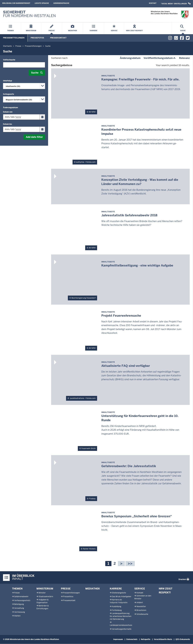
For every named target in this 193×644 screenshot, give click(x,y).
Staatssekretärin (46, 597)
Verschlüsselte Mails (163, 639)
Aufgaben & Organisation (43, 601)
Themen (17, 589)
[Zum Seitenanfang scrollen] (187, 638)
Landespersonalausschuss (121, 625)
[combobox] (24, 86)
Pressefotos (37, 38)
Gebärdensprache (61, 3)
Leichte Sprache (42, 3)
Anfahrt (140, 603)
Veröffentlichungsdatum (160, 58)
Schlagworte (9, 94)
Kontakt (153, 3)
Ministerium (45, 589)
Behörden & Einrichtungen (43, 607)
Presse (66, 589)
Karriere (116, 589)
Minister (42, 593)
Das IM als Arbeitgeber (122, 597)
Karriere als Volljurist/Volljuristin (119, 601)
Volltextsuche (9, 60)
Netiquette (146, 639)
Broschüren (141, 610)
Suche (35, 73)
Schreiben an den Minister (143, 597)
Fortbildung (117, 610)
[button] (176, 4)
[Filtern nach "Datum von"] (21, 117)
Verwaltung (19, 608)
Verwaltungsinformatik (122, 629)
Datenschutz (132, 639)
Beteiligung (19, 604)
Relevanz (184, 58)
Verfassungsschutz (22, 600)
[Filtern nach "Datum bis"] (21, 129)
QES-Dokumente (183, 639)
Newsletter (141, 606)
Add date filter (34, 137)
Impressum (118, 639)
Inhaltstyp (7, 81)
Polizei (17, 593)
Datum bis (7, 124)
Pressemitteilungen (14, 38)
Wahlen (17, 616)
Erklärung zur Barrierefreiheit (16, 3)
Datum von (8, 112)
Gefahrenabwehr (21, 597)
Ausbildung (117, 606)
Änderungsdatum (10, 108)
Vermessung (20, 612)
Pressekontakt (58, 38)
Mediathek (93, 589)
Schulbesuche (142, 614)
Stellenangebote (119, 593)
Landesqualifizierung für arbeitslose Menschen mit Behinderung (121, 616)
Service (140, 589)
